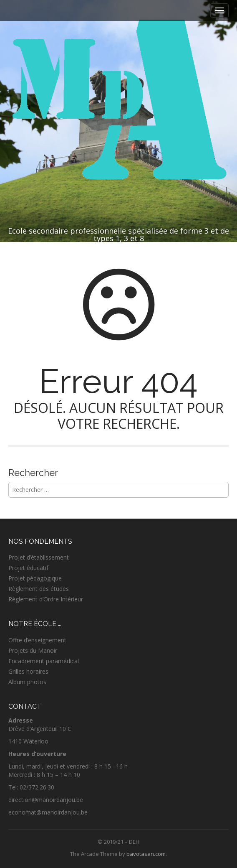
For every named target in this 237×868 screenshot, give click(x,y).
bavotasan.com (146, 854)
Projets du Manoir (33, 650)
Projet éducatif (28, 568)
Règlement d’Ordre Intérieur (46, 599)
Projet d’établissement (39, 557)
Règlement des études (39, 589)
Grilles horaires (28, 671)
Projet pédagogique (35, 578)
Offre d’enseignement (37, 640)
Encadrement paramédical (44, 661)
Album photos (27, 682)
